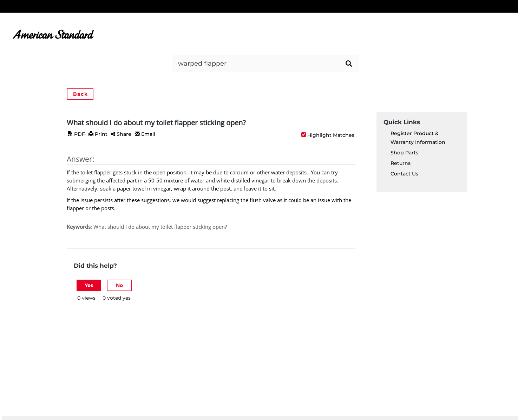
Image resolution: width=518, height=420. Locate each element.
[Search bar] (266, 63)
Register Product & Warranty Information (418, 138)
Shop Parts (404, 153)
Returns (401, 163)
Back (80, 94)
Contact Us (404, 174)
